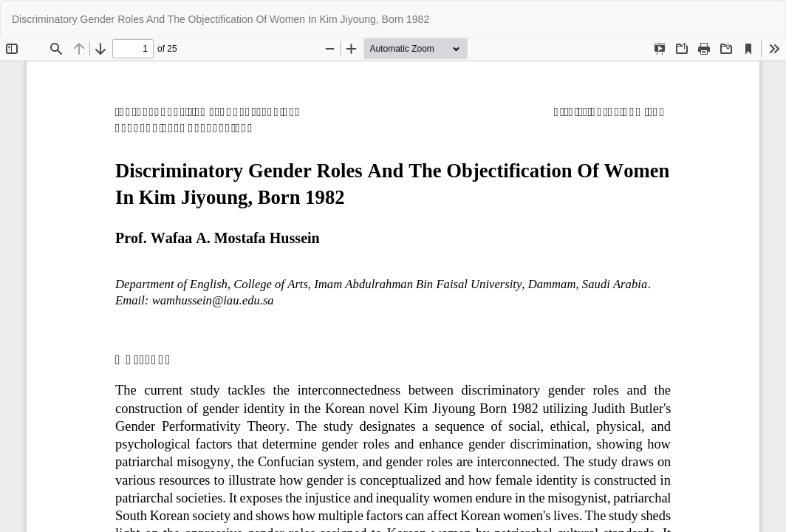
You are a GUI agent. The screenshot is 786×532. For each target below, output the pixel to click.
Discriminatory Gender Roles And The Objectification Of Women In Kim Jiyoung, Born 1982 (221, 19)
